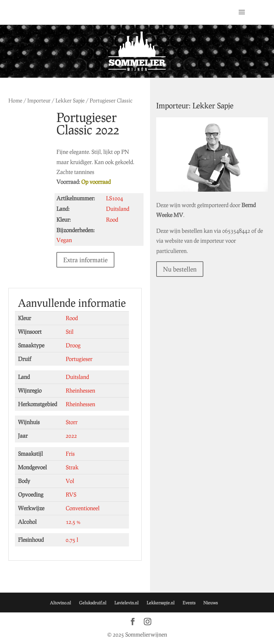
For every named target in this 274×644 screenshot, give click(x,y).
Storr (72, 422)
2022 (71, 436)
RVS (71, 494)
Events (189, 603)
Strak (72, 467)
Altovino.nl (60, 603)
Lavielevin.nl (126, 603)
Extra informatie (85, 260)
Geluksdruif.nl (93, 603)
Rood (72, 318)
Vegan (64, 240)
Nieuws (210, 603)
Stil (70, 332)
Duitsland (77, 377)
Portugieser (79, 359)
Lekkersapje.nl (161, 603)
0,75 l (72, 540)
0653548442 (236, 231)
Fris (70, 454)
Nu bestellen (180, 269)
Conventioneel (83, 508)
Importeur (39, 100)
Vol (70, 481)
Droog (73, 345)
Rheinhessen (80, 390)
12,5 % (73, 522)
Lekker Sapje (70, 100)
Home (15, 100)
